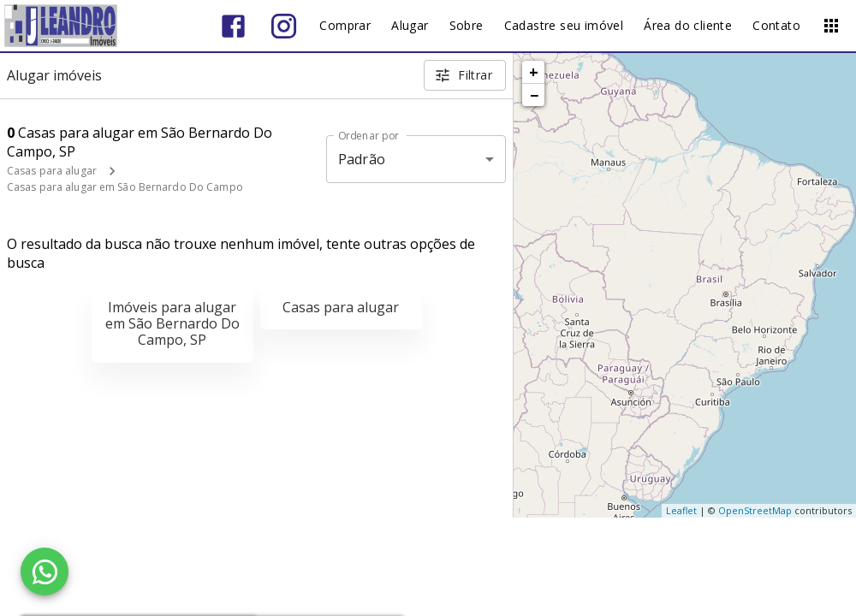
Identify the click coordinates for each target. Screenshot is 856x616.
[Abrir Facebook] (233, 26)
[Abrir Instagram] (284, 26)
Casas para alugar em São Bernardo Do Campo (125, 187)
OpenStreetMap (755, 510)
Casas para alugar (52, 171)
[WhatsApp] (45, 572)
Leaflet (681, 510)
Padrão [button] (362, 159)
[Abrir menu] (831, 26)
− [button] (534, 95)
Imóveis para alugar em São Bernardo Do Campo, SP (172, 323)
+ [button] (534, 72)
